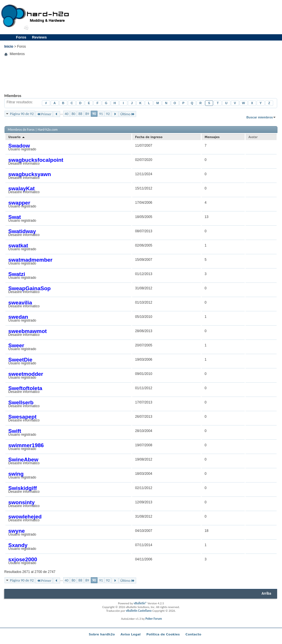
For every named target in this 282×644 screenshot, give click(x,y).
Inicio (9, 47)
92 (108, 114)
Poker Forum (154, 619)
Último (127, 114)
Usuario (17, 137)
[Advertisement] (141, 79)
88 (80, 114)
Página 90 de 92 (22, 114)
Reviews (39, 37)
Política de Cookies (163, 634)
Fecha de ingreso (149, 137)
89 (87, 114)
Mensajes (212, 137)
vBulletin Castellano (139, 611)
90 (94, 114)
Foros (21, 37)
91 (101, 114)
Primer (44, 114)
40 (67, 114)
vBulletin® (140, 603)
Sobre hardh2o (102, 634)
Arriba (266, 593)
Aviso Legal (131, 634)
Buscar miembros (260, 117)
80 (73, 114)
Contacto (193, 634)
